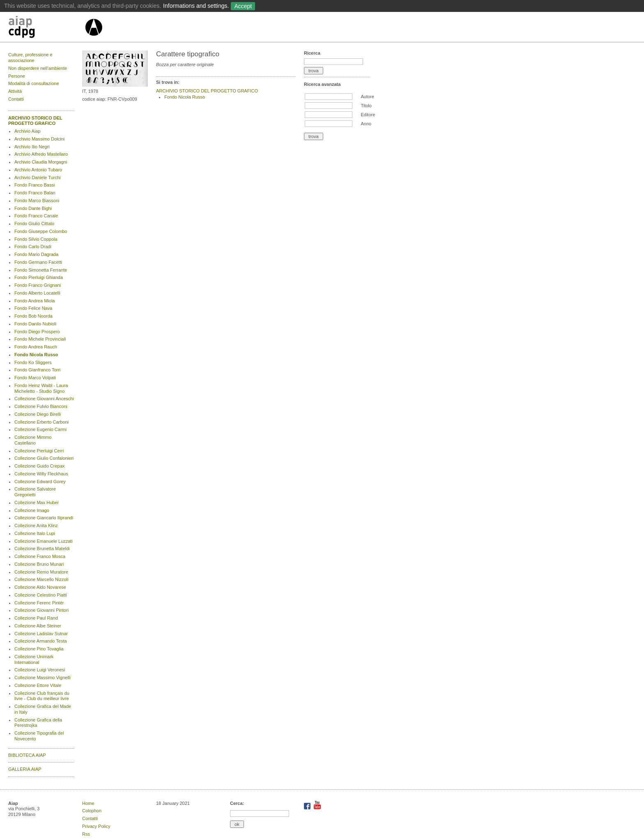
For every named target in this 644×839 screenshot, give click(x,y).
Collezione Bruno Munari (39, 564)
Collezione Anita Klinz (36, 526)
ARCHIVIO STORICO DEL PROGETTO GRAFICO (35, 121)
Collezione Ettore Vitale (38, 685)
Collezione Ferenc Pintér (39, 603)
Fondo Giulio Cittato (34, 224)
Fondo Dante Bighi (33, 208)
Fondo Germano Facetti (38, 262)
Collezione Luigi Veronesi (40, 670)
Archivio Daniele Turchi (38, 177)
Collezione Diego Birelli (38, 414)
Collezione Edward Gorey (40, 482)
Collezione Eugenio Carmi (40, 429)
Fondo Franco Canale (36, 216)
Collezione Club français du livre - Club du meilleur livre (42, 696)
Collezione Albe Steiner (38, 626)
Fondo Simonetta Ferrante (41, 270)
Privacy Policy (96, 826)
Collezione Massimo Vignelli (43, 678)
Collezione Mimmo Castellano (33, 440)
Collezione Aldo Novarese (40, 587)
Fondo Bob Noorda (33, 316)
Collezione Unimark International (34, 659)
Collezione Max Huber (37, 502)
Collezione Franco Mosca (40, 556)
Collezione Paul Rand (36, 618)
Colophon (92, 811)
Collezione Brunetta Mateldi (42, 549)
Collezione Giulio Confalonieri (44, 458)
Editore (368, 115)
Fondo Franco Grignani (38, 285)
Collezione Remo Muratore (41, 572)
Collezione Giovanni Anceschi (44, 399)
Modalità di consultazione (34, 83)
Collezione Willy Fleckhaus (41, 474)
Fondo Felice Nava (33, 308)
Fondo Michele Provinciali (40, 339)
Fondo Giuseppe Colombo (41, 231)
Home (88, 803)
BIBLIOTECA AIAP (27, 755)
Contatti (16, 99)
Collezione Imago (32, 510)
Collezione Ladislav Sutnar (41, 634)
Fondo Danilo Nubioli (35, 324)
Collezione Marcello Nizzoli (41, 579)
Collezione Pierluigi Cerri (39, 451)
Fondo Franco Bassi (34, 185)
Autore (367, 97)
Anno (366, 124)
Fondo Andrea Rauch (36, 347)
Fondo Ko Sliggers (33, 362)
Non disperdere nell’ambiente (38, 68)
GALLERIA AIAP (25, 769)
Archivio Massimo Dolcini (39, 139)
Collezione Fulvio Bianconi (41, 406)
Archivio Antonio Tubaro (38, 170)
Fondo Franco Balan (35, 193)
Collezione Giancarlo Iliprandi (44, 518)
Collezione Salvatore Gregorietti (35, 492)
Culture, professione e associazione (30, 58)
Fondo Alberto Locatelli (37, 293)
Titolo (366, 106)
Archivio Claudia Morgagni (41, 162)
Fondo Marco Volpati (35, 378)
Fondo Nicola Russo (36, 355)
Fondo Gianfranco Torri (37, 370)
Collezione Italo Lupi (35, 533)
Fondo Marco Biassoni (37, 201)
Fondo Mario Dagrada (36, 254)
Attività (15, 91)
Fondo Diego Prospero (37, 332)
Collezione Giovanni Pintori (41, 610)
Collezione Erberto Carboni (41, 422)
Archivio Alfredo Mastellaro (41, 154)
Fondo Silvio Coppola (36, 239)
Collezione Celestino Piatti (41, 595)
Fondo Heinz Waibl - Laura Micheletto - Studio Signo (41, 388)
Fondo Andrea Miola (34, 301)
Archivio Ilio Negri (32, 147)
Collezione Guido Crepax (39, 466)
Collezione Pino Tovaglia (39, 649)
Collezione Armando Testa (41, 641)
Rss (86, 834)
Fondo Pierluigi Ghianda (39, 277)
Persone (17, 76)
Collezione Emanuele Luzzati (44, 541)
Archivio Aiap (28, 131)
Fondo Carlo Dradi (33, 247)
